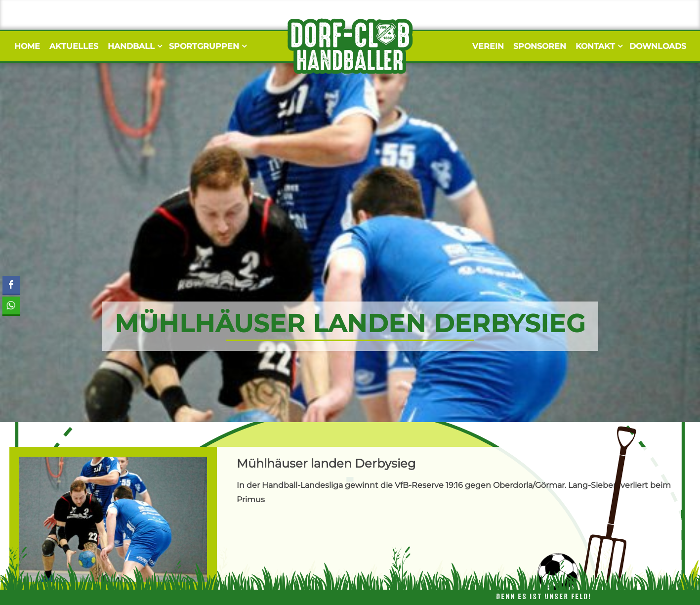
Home (27, 46)
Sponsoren (540, 46)
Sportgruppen (206, 46)
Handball (134, 46)
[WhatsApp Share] (10, 305)
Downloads (658, 46)
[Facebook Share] (11, 285)
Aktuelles (74, 46)
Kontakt (598, 46)
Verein (488, 46)
